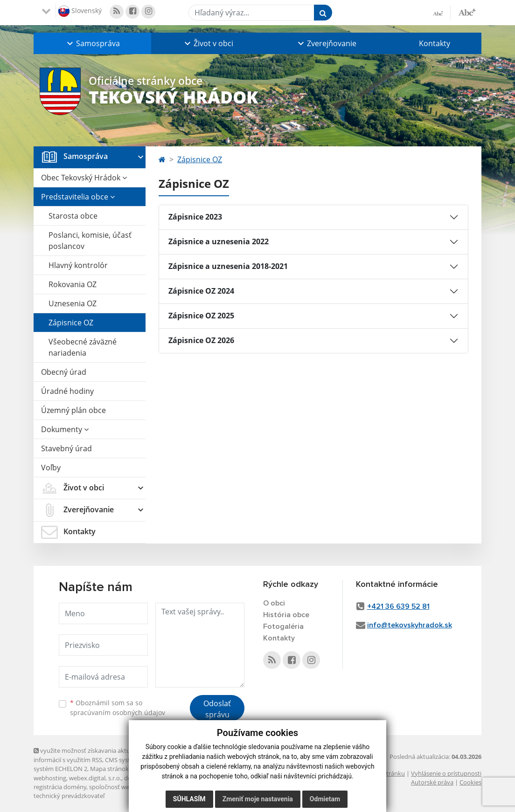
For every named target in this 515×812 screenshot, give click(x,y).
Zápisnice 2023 (195, 217)
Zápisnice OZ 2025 (201, 316)
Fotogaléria (283, 626)
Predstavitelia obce (78, 197)
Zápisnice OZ (71, 323)
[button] (92, 43)
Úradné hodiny (67, 391)
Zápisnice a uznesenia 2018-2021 (228, 266)
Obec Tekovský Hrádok (84, 178)
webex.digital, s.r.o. (95, 778)
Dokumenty (65, 429)
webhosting (50, 778)
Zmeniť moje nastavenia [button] (258, 799)
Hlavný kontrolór (78, 265)
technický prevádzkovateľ (69, 796)
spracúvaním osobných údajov (118, 712)
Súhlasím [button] (189, 799)
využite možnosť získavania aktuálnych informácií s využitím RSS (91, 755)
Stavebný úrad (66, 448)
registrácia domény (60, 787)
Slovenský (80, 11)
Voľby (51, 468)
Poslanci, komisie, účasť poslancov (90, 241)
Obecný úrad (64, 372)
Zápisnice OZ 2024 (201, 291)
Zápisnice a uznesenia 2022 (219, 241)
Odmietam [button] (325, 799)
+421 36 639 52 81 (398, 606)
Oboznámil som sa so (118, 708)
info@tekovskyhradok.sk (410, 625)
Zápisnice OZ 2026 (201, 340)
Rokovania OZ (73, 284)
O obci (274, 603)
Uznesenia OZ (73, 303)
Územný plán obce (73, 410)
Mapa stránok (109, 769)
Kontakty (435, 43)
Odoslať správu (217, 709)
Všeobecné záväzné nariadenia (83, 347)
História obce (286, 615)
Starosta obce (73, 216)
